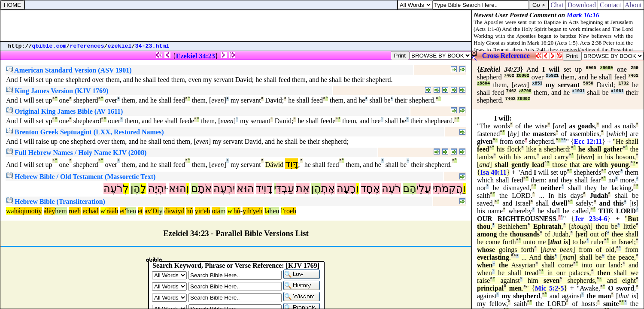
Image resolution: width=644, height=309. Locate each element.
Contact (611, 5)
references (87, 46)
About (633, 5)
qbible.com (49, 46)
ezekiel (120, 46)
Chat (557, 5)
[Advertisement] (236, 26)
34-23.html (152, 46)
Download (582, 5)
